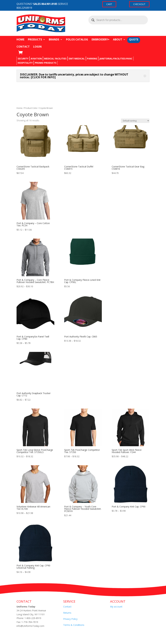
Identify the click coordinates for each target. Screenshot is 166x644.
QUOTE (134, 39)
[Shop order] (135, 121)
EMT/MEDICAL (77, 59)
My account (116, 607)
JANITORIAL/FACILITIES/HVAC (116, 59)
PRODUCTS (35, 39)
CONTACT (23, 47)
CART (109, 4)
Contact (67, 607)
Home (19, 108)
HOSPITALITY (25, 63)
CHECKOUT (139, 4)
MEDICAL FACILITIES (55, 59)
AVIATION (36, 59)
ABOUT (118, 39)
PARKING (92, 59)
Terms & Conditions (74, 625)
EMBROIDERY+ (101, 39)
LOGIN (37, 47)
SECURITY (23, 59)
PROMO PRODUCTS (46, 63)
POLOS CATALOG (77, 39)
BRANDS (54, 39)
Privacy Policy (70, 619)
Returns (67, 613)
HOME (20, 39)
